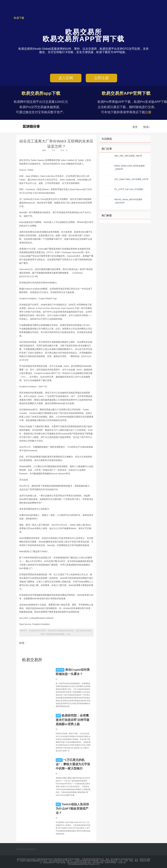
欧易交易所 (32, 126)
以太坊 (60, 760)
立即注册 (101, 78)
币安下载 (60, 670)
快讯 (147, 127)
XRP (59, 716)
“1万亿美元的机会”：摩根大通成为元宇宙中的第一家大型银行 (73, 764)
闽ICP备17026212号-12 (90, 864)
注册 (148, 112)
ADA (59, 804)
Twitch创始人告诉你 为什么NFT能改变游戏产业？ (72, 809)
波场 (44, 150)
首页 (135, 127)
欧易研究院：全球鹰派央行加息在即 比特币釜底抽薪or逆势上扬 (73, 720)
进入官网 (66, 78)
